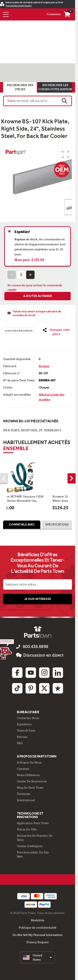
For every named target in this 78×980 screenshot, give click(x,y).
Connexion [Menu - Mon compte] (54, 14)
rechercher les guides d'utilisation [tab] (55, 87)
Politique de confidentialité (38, 928)
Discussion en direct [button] (40, 655)
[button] (66, 154)
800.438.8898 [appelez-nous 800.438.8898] (35, 647)
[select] (38, 957)
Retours (22, 737)
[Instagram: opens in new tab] (44, 673)
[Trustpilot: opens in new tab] (58, 688)
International (26, 800)
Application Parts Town (33, 823)
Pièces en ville (27, 829)
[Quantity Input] (21, 275)
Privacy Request (37, 942)
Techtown (24, 794)
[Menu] (6, 14)
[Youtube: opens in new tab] (31, 673)
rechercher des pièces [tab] (20, 87)
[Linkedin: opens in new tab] (58, 673)
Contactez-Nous (28, 718)
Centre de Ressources (32, 781)
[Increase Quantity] (30, 275)
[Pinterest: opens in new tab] (31, 688)
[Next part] (72, 478)
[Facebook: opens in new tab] (17, 673)
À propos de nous (29, 762)
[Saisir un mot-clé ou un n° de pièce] (30, 101)
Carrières (23, 769)
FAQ (20, 743)
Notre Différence (28, 775)
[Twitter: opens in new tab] (44, 688)
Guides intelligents (30, 846)
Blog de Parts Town (30, 788)
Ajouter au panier (38, 296)
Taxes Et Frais (26, 731)
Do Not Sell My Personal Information (38, 935)
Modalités (38, 920)
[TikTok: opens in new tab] (17, 688)
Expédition (24, 724)
